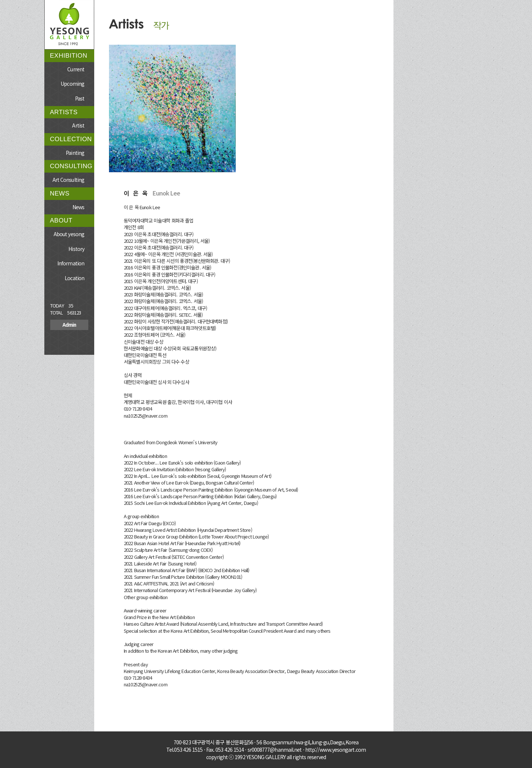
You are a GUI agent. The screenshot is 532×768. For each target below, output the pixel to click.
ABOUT (61, 220)
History (76, 249)
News (78, 207)
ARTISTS (64, 112)
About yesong (69, 234)
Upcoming (72, 84)
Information (71, 263)
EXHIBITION (69, 56)
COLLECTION (71, 139)
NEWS (60, 193)
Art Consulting (68, 180)
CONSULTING (71, 166)
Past (80, 98)
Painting (75, 153)
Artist (78, 125)
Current (76, 69)
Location (74, 278)
